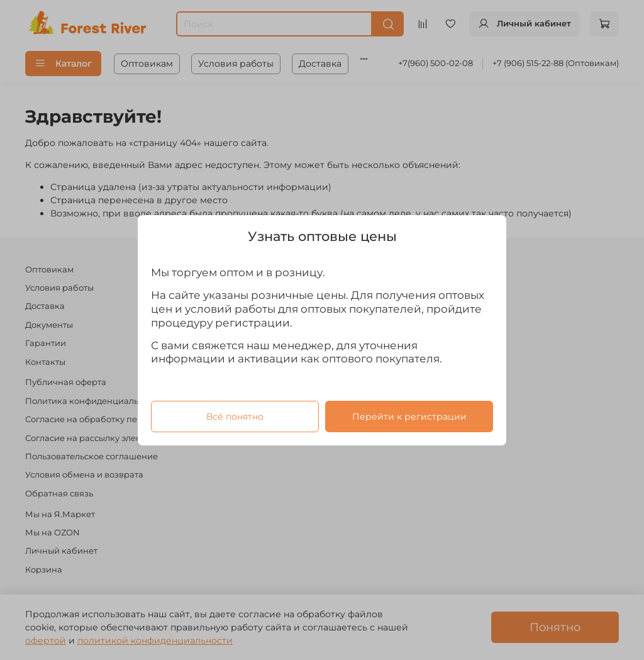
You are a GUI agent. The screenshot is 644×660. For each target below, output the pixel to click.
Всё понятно (235, 416)
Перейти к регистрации (409, 416)
